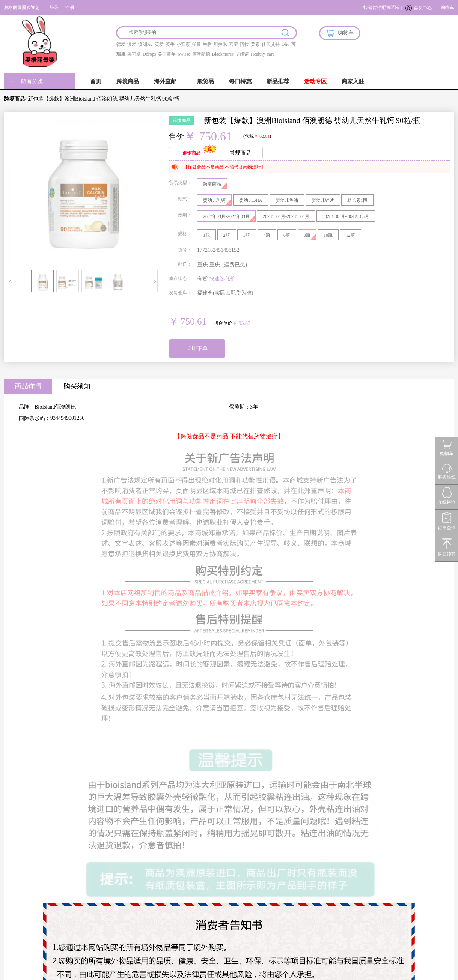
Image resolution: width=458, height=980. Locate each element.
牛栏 (207, 44)
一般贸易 (203, 81)
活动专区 (315, 81)
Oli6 (285, 44)
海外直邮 (165, 81)
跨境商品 (128, 81)
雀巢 (196, 44)
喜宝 (234, 44)
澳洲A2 (145, 44)
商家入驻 (353, 81)
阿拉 (244, 44)
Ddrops (149, 54)
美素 (255, 44)
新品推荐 (278, 81)
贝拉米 (220, 44)
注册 (70, 8)
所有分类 (32, 81)
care (271, 54)
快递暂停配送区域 (381, 8)
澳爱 (132, 44)
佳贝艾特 (271, 44)
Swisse (184, 54)
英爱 (159, 44)
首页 (96, 81)
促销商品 (191, 153)
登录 (54, 8)
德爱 (121, 44)
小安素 (183, 44)
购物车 (447, 8)
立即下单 (197, 348)
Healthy (258, 54)
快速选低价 (222, 279)
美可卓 (134, 54)
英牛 (170, 44)
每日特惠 (240, 81)
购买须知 (77, 386)
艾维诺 (242, 54)
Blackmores (223, 54)
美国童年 (167, 54)
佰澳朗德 (201, 54)
